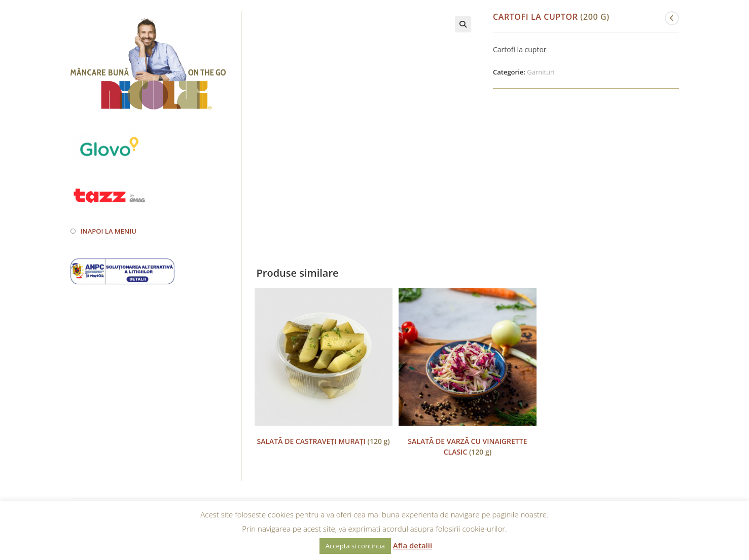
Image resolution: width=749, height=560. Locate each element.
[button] (463, 24)
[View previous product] (672, 18)
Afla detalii (413, 545)
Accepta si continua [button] (355, 546)
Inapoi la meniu (109, 231)
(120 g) (324, 441)
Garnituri (541, 72)
